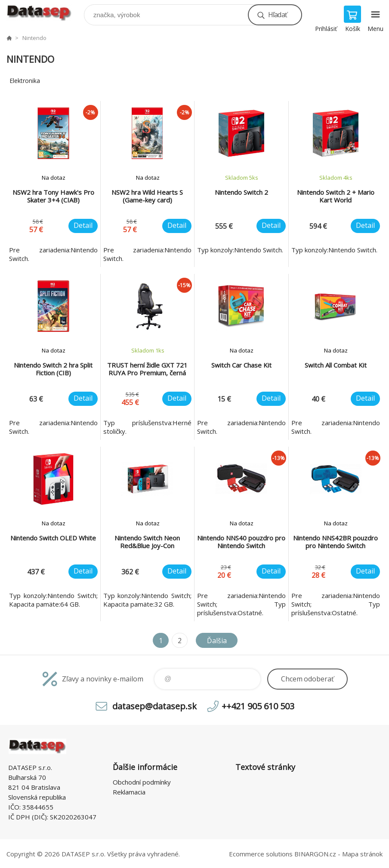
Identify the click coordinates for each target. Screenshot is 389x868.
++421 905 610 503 (258, 706)
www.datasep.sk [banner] (45, 13)
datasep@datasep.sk (154, 706)
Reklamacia (129, 792)
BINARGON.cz (315, 854)
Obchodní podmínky (142, 782)
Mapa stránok (362, 854)
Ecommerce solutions (261, 854)
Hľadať (278, 15)
